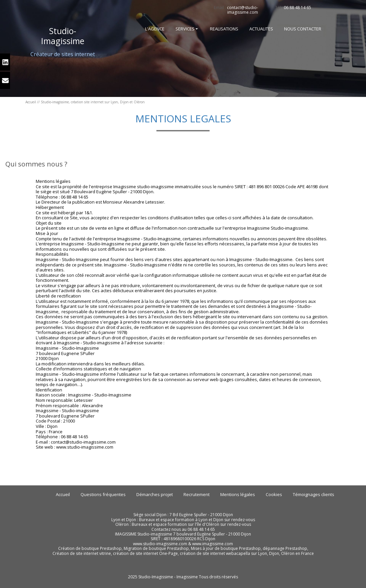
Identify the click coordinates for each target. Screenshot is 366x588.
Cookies (274, 494)
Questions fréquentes (103, 494)
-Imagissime (63, 36)
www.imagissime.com (213, 544)
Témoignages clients (314, 494)
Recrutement (197, 494)
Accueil (31, 102)
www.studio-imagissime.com (160, 544)
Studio (61, 31)
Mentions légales (238, 494)
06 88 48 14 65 (297, 8)
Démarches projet (155, 494)
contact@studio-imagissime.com (242, 10)
